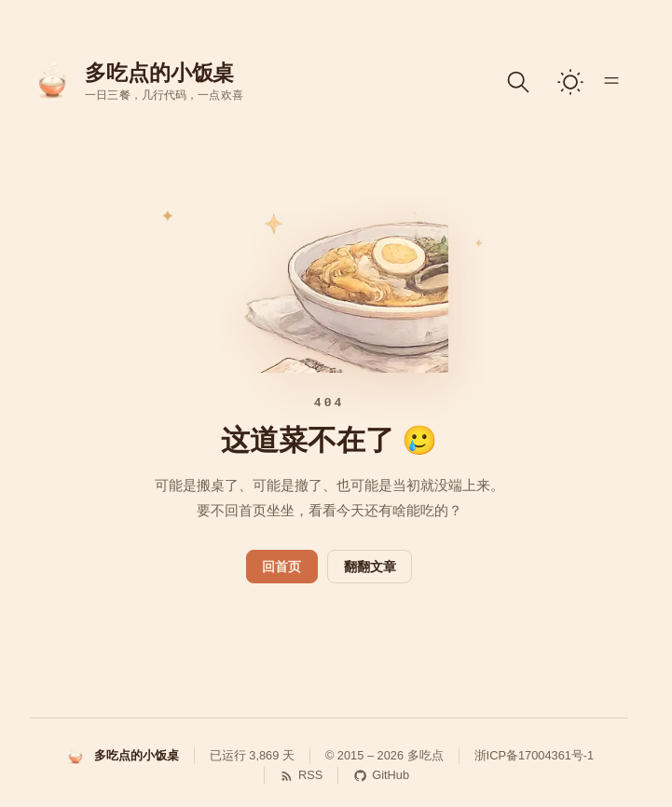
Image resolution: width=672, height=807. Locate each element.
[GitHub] (373, 775)
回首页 (281, 567)
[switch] (570, 82)
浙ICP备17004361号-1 (535, 755)
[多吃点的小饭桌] (122, 756)
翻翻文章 (370, 567)
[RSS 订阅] (293, 775)
